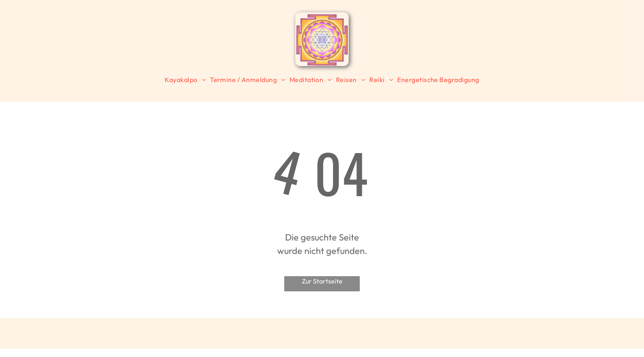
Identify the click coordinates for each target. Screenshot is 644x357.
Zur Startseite (322, 281)
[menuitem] (185, 80)
